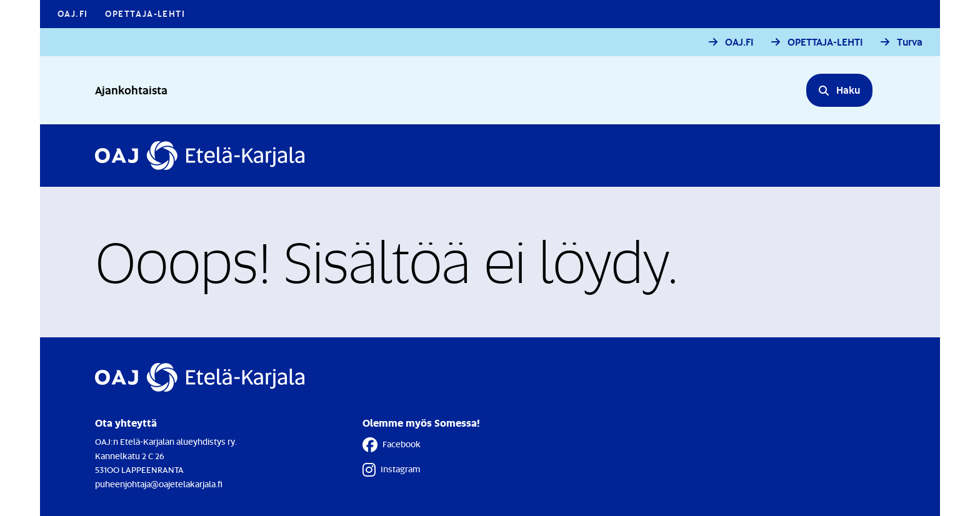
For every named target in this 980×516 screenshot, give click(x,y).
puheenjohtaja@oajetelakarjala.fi (159, 484)
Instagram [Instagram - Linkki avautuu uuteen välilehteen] (391, 470)
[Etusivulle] (200, 156)
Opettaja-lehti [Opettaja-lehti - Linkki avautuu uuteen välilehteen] (145, 13)
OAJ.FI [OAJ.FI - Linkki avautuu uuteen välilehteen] (72, 13)
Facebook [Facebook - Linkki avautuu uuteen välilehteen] (392, 445)
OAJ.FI (739, 42)
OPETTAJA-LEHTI (825, 42)
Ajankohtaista (131, 90)
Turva (910, 42)
